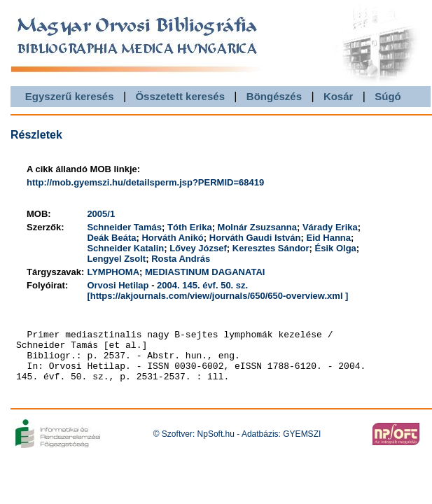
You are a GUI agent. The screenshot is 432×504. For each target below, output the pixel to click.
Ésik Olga (336, 248)
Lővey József (198, 248)
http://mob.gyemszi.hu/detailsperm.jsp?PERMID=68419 (145, 182)
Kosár (339, 96)
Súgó (388, 96)
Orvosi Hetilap (118, 285)
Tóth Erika (190, 227)
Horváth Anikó (172, 238)
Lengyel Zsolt (116, 259)
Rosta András (181, 259)
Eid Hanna (328, 238)
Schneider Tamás (124, 227)
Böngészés (274, 96)
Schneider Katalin (125, 248)
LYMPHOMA (113, 272)
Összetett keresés (180, 96)
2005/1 (101, 214)
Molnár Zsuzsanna (257, 227)
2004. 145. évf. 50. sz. (202, 285)
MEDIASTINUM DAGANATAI (205, 272)
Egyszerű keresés (70, 96)
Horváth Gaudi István (255, 238)
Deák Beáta (111, 238)
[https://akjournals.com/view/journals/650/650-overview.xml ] (217, 296)
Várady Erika (330, 227)
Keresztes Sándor (271, 248)
